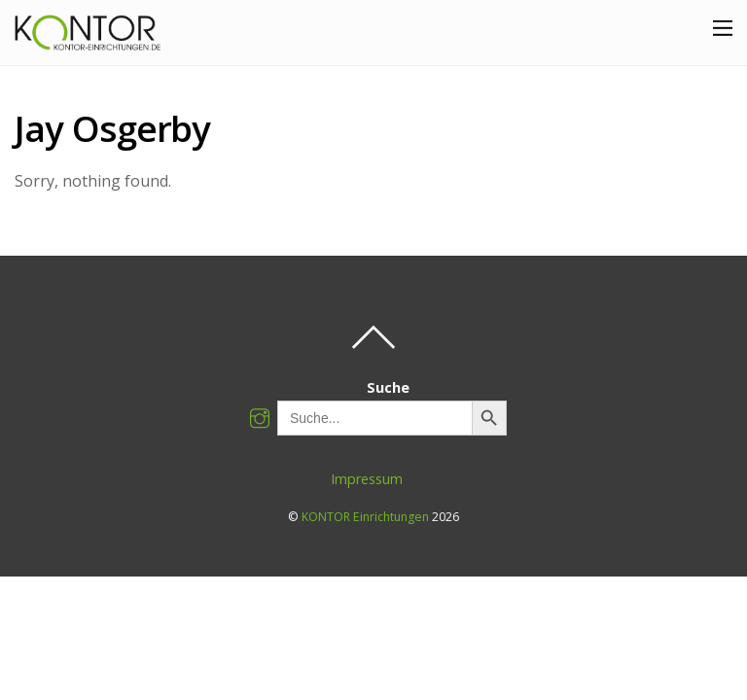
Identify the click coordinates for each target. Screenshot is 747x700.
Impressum (367, 479)
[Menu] (723, 27)
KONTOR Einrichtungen (365, 517)
